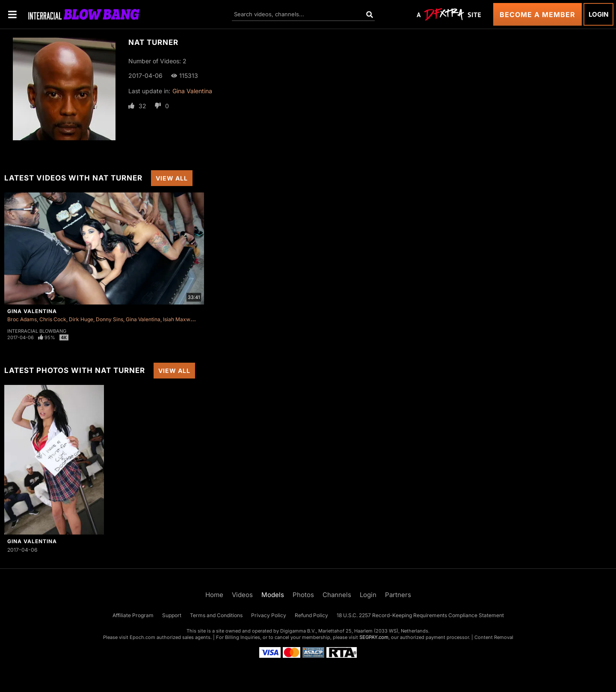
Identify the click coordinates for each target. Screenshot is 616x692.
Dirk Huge (81, 319)
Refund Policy (311, 615)
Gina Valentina (192, 91)
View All (172, 178)
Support (172, 615)
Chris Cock (53, 319)
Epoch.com (142, 637)
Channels (337, 595)
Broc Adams (22, 319)
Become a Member (538, 15)
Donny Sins (110, 319)
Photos (303, 595)
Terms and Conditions (216, 615)
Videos (242, 595)
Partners (398, 595)
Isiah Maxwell (179, 319)
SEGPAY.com (374, 637)
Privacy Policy (269, 615)
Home (214, 595)
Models (273, 595)
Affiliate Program (133, 615)
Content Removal (494, 637)
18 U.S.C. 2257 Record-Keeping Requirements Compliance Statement (420, 615)
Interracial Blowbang (37, 331)
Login (598, 14)
